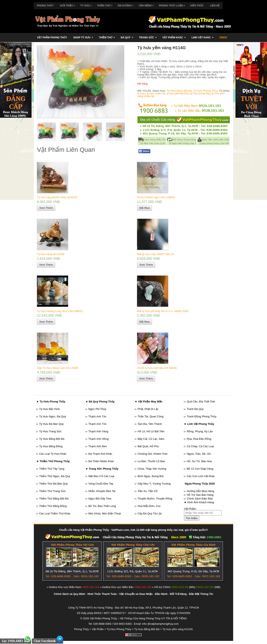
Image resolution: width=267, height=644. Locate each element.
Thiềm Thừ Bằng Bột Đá (54, 499)
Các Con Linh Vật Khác (201, 476)
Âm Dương (127, 5)
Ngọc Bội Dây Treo (100, 499)
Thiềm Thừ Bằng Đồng (53, 506)
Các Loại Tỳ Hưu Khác (53, 454)
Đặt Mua (145, 208)
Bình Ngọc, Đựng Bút (151, 476)
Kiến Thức (197, 6)
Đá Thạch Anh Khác (100, 454)
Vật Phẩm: (190, 509)
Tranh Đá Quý (195, 409)
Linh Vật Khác (204, 36)
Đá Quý (128, 36)
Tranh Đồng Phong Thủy (201, 416)
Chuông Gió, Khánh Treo (153, 454)
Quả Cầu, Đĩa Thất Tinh (201, 402)
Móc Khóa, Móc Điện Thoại (105, 513)
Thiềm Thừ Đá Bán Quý (53, 484)
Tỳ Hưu (87, 5)
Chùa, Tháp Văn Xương (152, 469)
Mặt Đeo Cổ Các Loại (101, 476)
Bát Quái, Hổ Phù (148, 446)
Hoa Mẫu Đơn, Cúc (149, 506)
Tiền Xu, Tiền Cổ (148, 491)
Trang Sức (149, 36)
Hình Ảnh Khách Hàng (201, 502)
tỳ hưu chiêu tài (156, 93)
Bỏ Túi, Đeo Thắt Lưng (102, 506)
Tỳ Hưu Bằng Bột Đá (179, 91)
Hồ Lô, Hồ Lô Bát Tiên (151, 431)
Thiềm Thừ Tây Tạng (52, 469)
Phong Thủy (45, 6)
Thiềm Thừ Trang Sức (52, 491)
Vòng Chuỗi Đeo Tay (101, 484)
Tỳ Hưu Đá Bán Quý (51, 424)
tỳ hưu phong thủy (177, 93)
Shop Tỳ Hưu (85, 36)
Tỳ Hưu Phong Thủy (205, 91)
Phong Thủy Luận (173, 5)
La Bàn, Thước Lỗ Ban (151, 461)
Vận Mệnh (147, 5)
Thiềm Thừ (106, 5)
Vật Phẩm (98, 629)
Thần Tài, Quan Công (150, 416)
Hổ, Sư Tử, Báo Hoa (199, 461)
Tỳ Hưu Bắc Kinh (49, 409)
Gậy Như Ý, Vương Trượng (154, 484)
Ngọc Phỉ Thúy (97, 409)
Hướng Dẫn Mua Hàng (201, 491)
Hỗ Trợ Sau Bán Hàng (200, 495)
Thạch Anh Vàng (98, 431)
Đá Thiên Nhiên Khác (101, 461)
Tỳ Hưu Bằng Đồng (51, 446)
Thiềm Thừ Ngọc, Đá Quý (55, 476)
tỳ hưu (141, 93)
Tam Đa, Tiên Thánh (150, 424)
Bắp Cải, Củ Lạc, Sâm (151, 439)
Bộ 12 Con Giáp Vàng (200, 469)
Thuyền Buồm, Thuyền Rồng (155, 499)
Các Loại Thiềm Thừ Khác (55, 513)
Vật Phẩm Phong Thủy (52, 38)
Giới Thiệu (68, 5)
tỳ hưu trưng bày (200, 93)
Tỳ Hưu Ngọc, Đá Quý (53, 416)
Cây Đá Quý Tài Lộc (150, 513)
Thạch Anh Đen (97, 446)
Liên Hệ (215, 6)
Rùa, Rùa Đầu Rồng (199, 439)
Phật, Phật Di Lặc (148, 409)
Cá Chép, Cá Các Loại (200, 446)
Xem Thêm (46, 208)
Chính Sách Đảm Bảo (200, 499)
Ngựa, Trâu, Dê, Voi (199, 454)
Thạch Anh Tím (97, 424)
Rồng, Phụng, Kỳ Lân (200, 431)
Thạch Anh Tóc (97, 416)
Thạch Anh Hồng (98, 439)
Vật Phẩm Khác (175, 36)
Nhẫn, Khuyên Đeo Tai (102, 491)
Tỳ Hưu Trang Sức (50, 431)
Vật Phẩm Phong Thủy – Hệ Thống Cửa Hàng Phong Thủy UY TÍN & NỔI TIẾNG (138, 618)
